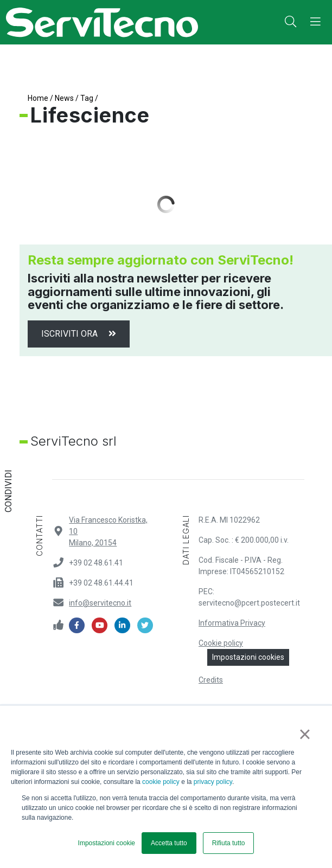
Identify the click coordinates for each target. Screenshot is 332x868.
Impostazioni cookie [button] (107, 843)
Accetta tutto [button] (169, 843)
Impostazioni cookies (248, 657)
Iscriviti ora (79, 334)
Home (38, 98)
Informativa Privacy (232, 623)
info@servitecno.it (100, 603)
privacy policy (213, 782)
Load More (166, 204)
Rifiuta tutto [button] (229, 843)
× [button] (305, 734)
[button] (290, 22)
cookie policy (161, 782)
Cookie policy (221, 643)
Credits (211, 680)
